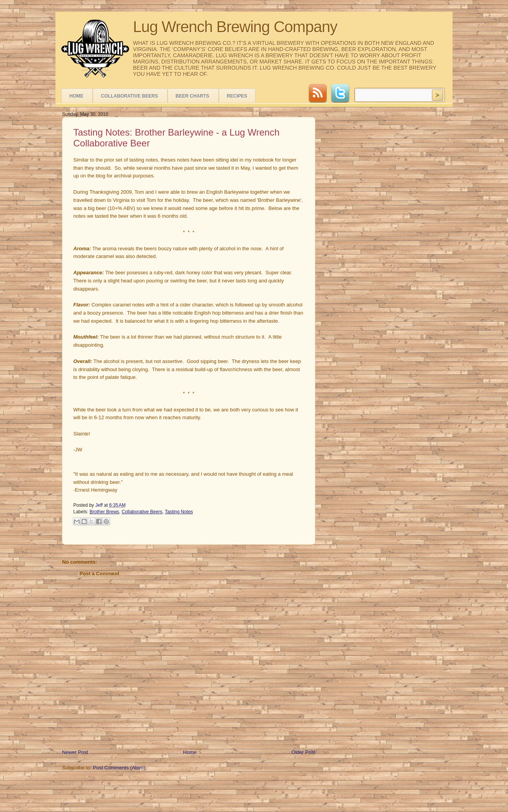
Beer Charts (193, 96)
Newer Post (75, 752)
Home (76, 96)
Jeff (100, 505)
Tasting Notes (179, 512)
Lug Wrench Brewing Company (235, 27)
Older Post (303, 752)
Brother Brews (104, 512)
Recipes (237, 96)
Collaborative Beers (129, 96)
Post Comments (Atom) (119, 768)
